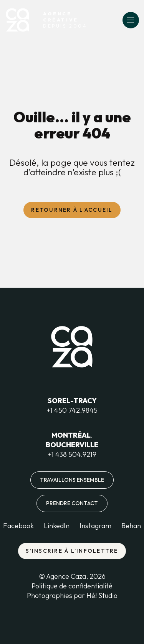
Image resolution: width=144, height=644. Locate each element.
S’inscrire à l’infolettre (72, 551)
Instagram (95, 526)
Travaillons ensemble (72, 480)
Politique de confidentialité (72, 586)
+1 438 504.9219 (72, 454)
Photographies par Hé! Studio (72, 595)
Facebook (18, 526)
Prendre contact (72, 503)
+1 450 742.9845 (72, 410)
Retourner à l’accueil (72, 210)
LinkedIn (57, 526)
